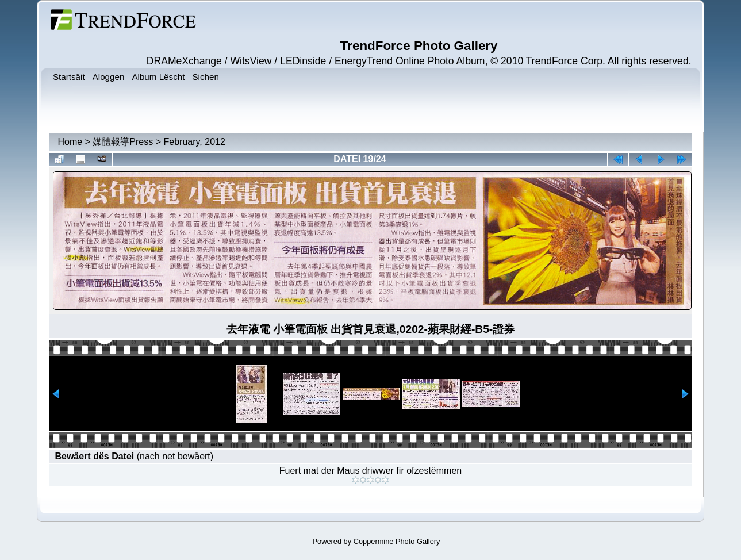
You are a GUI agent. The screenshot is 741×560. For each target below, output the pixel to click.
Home (70, 142)
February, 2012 (195, 142)
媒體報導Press (123, 142)
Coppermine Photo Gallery (397, 541)
